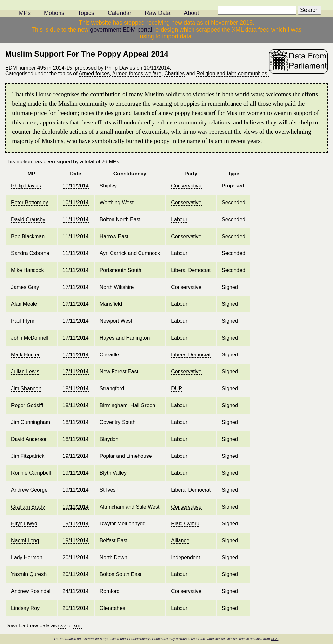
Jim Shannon (26, 388)
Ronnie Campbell (31, 473)
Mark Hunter (25, 355)
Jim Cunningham (31, 422)
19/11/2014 (76, 456)
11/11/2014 (76, 219)
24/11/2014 (76, 591)
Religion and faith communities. (233, 74)
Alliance (180, 541)
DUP (177, 388)
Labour (179, 219)
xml (78, 626)
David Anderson (29, 439)
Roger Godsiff (27, 405)
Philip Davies (120, 68)
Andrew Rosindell (31, 591)
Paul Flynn (23, 321)
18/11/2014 (76, 388)
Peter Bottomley (30, 203)
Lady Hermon (27, 557)
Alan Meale (24, 304)
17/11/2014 (76, 287)
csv (62, 626)
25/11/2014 (76, 608)
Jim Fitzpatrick (28, 456)
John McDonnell (30, 338)
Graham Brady (28, 507)
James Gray (25, 287)
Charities (174, 74)
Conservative (186, 186)
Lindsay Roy (25, 608)
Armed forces (94, 74)
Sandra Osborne (30, 253)
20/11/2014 (76, 557)
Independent (186, 557)
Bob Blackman (28, 236)
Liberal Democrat (191, 270)
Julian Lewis (25, 372)
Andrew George (29, 490)
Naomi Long (25, 541)
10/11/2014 (157, 68)
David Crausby (28, 219)
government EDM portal (121, 30)
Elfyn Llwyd (24, 524)
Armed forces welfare (137, 74)
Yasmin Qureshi (29, 574)
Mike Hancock (27, 270)
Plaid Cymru (185, 524)
